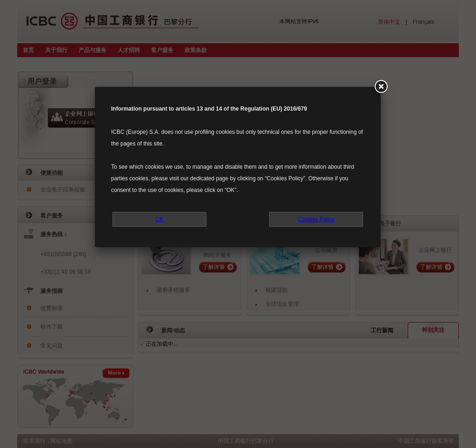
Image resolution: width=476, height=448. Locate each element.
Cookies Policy (316, 219)
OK (159, 219)
